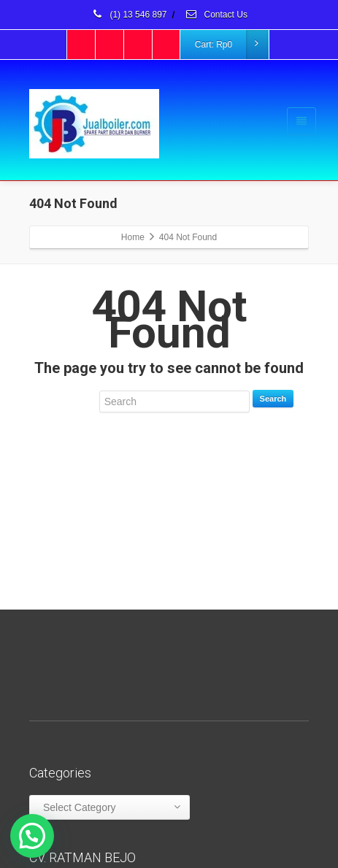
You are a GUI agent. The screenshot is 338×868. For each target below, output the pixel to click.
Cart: (231, 45)
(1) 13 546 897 (128, 15)
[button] (32, 836)
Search (273, 399)
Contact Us (216, 15)
